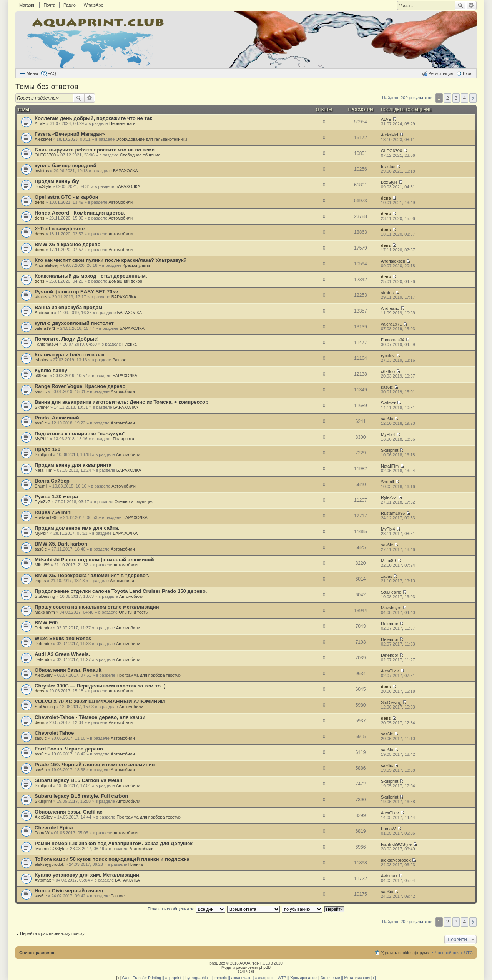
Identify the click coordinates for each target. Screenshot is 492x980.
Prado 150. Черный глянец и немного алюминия (95, 765)
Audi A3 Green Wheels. (62, 654)
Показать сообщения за (186, 909)
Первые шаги (122, 123)
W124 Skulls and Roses (63, 638)
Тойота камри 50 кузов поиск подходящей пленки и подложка (112, 859)
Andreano (44, 313)
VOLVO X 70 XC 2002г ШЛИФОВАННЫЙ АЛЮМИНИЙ (100, 701)
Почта (49, 5)
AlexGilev (43, 675)
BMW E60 (46, 623)
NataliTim (43, 470)
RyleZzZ (42, 502)
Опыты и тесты (134, 612)
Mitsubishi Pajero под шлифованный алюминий (94, 560)
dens (40, 202)
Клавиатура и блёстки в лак (70, 355)
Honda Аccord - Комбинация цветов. (80, 213)
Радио (70, 5)
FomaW (42, 833)
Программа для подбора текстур (149, 675)
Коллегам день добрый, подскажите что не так (93, 118)
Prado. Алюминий (57, 418)
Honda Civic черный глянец (69, 891)
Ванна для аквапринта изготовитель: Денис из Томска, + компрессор (121, 402)
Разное (119, 360)
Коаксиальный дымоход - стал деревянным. (91, 276)
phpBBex (217, 963)
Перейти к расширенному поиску (52, 933)
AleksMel (43, 139)
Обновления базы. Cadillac (69, 812)
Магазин (27, 5)
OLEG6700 (45, 155)
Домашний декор (125, 281)
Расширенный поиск (471, 5)
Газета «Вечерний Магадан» (70, 134)
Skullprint (43, 454)
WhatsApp (94, 5)
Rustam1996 (47, 517)
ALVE (40, 123)
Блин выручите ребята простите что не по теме (95, 150)
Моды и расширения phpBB (246, 968)
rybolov (41, 360)
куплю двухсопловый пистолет (74, 323)
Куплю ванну (51, 370)
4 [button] (465, 98)
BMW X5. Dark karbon (61, 544)
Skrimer (42, 407)
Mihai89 (42, 565)
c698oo (42, 376)
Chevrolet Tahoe (54, 733)
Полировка (123, 439)
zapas (40, 581)
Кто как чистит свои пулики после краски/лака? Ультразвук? (111, 260)
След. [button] (473, 98)
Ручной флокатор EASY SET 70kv (76, 292)
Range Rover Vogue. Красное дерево (80, 386)
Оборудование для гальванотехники (151, 139)
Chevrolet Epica (54, 828)
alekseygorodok (49, 864)
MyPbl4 (42, 439)
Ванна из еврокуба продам (68, 307)
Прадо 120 (47, 449)
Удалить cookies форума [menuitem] (405, 953)
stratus (41, 297)
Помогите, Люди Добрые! (67, 339)
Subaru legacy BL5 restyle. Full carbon (81, 796)
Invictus (42, 171)
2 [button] (448, 98)
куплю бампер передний (66, 166)
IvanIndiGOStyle (50, 849)
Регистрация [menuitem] (441, 73)
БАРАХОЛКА (125, 171)
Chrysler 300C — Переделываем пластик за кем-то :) (100, 686)
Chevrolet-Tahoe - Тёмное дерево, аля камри (90, 717)
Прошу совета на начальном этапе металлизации (97, 607)
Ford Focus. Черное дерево (69, 749)
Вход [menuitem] (468, 73)
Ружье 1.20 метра (56, 497)
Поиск (460, 5)
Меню (32, 73)
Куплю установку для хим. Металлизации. (88, 875)
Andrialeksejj (47, 265)
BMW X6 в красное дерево (68, 244)
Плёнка (130, 344)
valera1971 (45, 328)
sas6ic (41, 391)
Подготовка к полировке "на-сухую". (81, 433)
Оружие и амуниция (134, 502)
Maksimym (45, 612)
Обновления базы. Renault (68, 670)
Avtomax (43, 880)
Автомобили (121, 202)
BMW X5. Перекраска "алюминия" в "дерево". (92, 575)
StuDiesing (45, 596)
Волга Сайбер (52, 481)
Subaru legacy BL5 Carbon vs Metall (78, 780)
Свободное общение (140, 155)
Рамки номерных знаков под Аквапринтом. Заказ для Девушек (114, 843)
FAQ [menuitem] (52, 73)
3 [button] (456, 98)
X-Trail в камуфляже (60, 229)
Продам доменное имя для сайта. (77, 528)
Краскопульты (136, 265)
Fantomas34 (46, 344)
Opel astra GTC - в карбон (66, 197)
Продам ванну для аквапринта (73, 465)
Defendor (43, 628)
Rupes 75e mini (53, 512)
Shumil (41, 486)
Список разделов (37, 953)
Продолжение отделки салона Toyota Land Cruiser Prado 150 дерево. (121, 591)
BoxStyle (43, 186)
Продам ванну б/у (57, 181)
